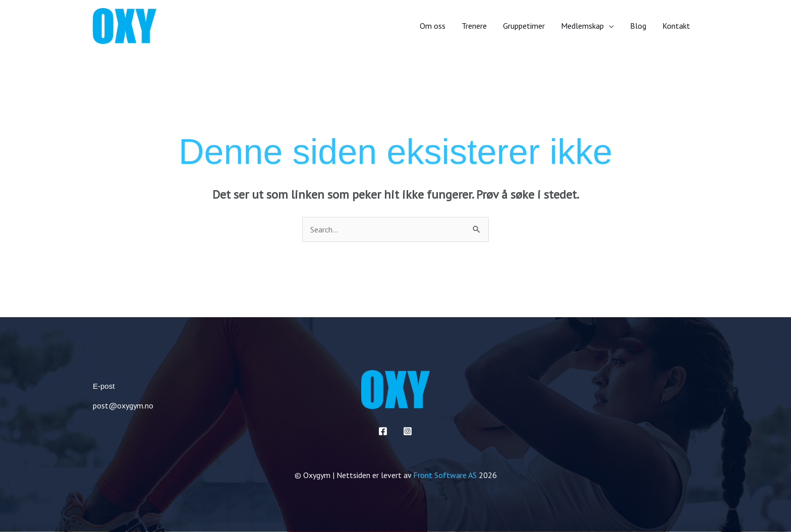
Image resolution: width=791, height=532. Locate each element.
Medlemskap (582, 26)
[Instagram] (408, 431)
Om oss (433, 26)
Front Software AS (445, 475)
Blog (638, 26)
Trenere (474, 26)
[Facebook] (383, 431)
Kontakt (676, 26)
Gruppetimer (524, 26)
